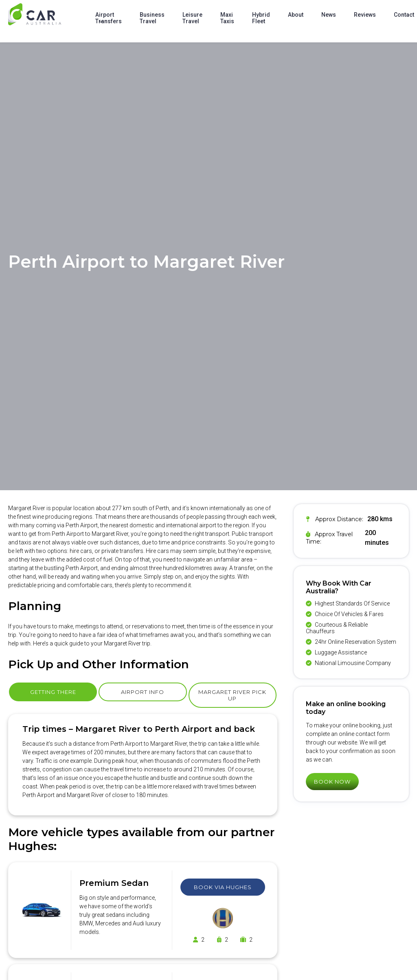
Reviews (365, 15)
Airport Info (143, 692)
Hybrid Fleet (261, 18)
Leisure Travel (192, 18)
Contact (404, 15)
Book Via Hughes (223, 887)
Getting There (53, 692)
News (329, 15)
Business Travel (152, 18)
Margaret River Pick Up (232, 695)
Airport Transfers (109, 18)
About (296, 15)
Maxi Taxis (227, 18)
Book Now (332, 782)
